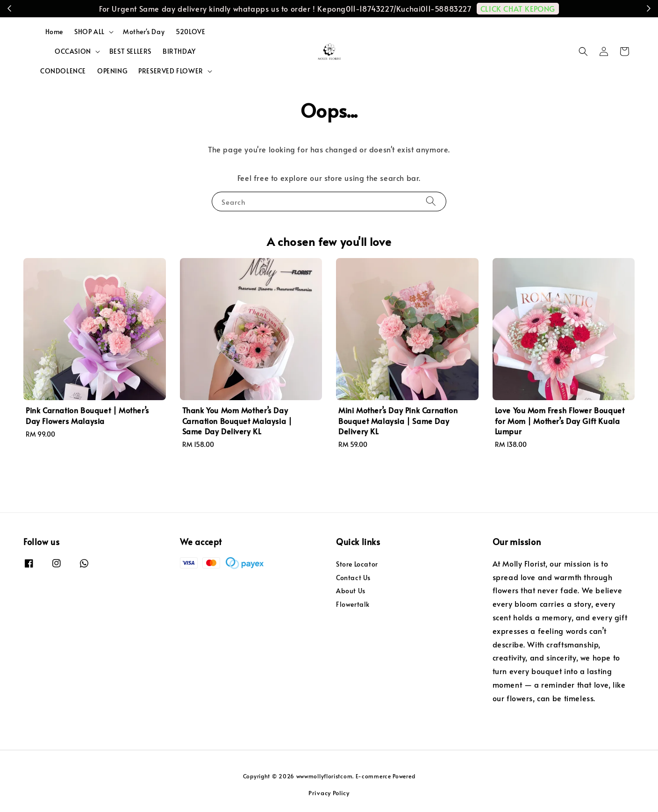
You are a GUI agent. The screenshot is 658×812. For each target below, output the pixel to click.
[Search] (431, 201)
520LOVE (190, 32)
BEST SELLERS (130, 51)
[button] (583, 51)
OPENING (112, 71)
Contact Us (353, 578)
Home (54, 32)
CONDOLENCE (63, 71)
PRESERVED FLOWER (171, 71)
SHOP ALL (89, 32)
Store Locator (357, 564)
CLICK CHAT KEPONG (518, 8)
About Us (351, 591)
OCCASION (73, 51)
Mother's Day (144, 32)
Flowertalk (353, 604)
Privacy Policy (329, 793)
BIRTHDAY (179, 51)
